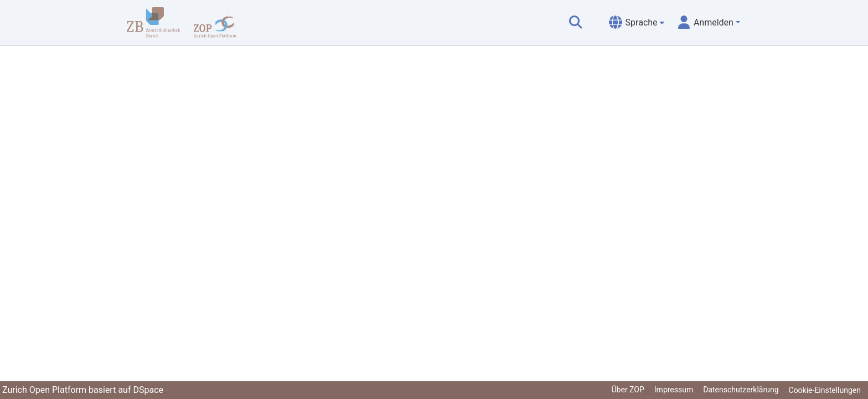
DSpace (148, 390)
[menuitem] (637, 23)
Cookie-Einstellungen (825, 390)
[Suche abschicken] (576, 23)
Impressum (674, 390)
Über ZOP (628, 390)
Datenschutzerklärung (741, 390)
